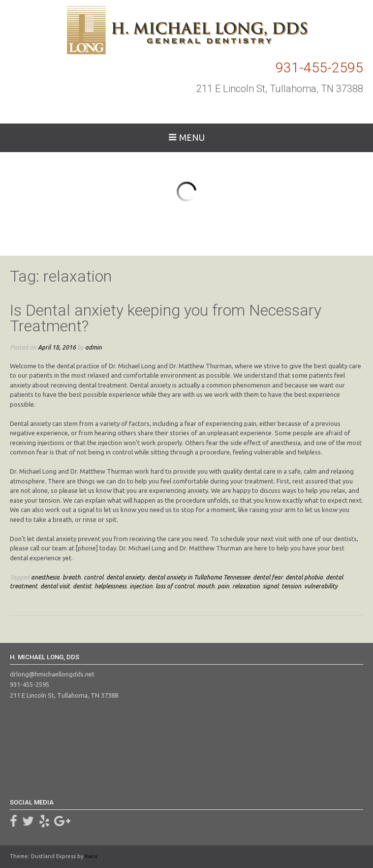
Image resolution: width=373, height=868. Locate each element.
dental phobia (304, 577)
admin (93, 347)
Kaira (91, 856)
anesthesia (45, 577)
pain (223, 586)
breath (72, 577)
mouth (206, 586)
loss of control (175, 586)
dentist (82, 586)
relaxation (246, 586)
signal (271, 586)
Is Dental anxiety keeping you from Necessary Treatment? (166, 318)
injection (141, 586)
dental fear (268, 577)
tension (291, 586)
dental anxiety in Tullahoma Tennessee (199, 577)
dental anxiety (125, 577)
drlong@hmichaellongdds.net (52, 674)
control (93, 577)
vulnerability (321, 586)
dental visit (55, 586)
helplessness (110, 586)
